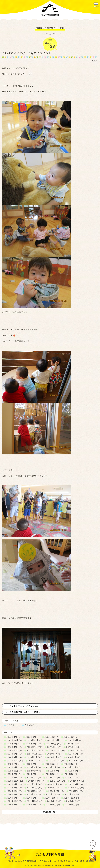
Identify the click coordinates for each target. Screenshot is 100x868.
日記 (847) (30, 725)
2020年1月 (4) (52, 798)
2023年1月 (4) (53, 767)
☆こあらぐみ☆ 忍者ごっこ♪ (24, 706)
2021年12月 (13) (73, 777)
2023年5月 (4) (52, 764)
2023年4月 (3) (71, 764)
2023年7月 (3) (13, 764)
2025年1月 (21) (74, 747)
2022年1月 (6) (53, 777)
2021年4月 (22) (75, 784)
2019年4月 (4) (72, 805)
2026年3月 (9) (33, 737)
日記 (94, 61)
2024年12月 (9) (14, 750)
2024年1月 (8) (73, 757)
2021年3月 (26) (14, 788)
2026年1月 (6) (71, 737)
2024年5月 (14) (75, 754)
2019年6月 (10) (33, 805)
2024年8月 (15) (14, 754)
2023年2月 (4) (34, 767)
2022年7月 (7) (13, 774)
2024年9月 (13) (78, 750)
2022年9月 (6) (55, 771)
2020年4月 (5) (72, 794)
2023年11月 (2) (36, 761)
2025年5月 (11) (74, 744)
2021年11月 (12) (15, 781)
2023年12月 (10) (15, 761)
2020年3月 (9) (13, 798)
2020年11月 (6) (14, 791)
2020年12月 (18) (76, 788)
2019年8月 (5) (73, 801)
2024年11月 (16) (35, 750)
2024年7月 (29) (34, 754)
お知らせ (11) (13, 725)
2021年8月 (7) (77, 781)
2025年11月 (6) (34, 740)
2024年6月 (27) (55, 754)
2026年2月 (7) (52, 737)
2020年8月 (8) (76, 791)
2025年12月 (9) (14, 740)
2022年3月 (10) (14, 777)
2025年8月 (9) (13, 744)
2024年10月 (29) (57, 750)
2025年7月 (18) (33, 744)
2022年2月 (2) (34, 777)
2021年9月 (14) (57, 781)
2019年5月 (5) (53, 805)
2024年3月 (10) (34, 757)
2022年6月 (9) (33, 774)
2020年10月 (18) (35, 791)
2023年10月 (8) (56, 761)
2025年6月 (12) (54, 744)
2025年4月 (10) (14, 747)
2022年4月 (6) (71, 774)
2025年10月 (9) (55, 740)
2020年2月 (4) (33, 798)
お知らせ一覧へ (50, 812)
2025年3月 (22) (34, 747)
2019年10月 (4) (34, 801)
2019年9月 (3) (54, 801)
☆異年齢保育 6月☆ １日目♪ (25, 712)
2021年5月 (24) (55, 784)
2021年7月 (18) (14, 784)
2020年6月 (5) (34, 794)
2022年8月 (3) (75, 771)
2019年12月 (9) (71, 798)
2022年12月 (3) (73, 767)
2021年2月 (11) (34, 788)
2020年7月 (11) (14, 794)
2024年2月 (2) (54, 757)
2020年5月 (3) (53, 794)
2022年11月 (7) (14, 771)
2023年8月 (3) (76, 761)
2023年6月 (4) (33, 764)
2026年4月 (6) (13, 737)
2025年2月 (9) (54, 747)
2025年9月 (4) (75, 740)
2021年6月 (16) (34, 784)
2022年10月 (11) (35, 771)
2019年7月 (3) (13, 805)
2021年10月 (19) (36, 781)
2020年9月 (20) (56, 791)
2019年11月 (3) (14, 801)
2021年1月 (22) (55, 788)
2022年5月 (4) (52, 774)
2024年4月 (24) (14, 757)
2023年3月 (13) (14, 767)
